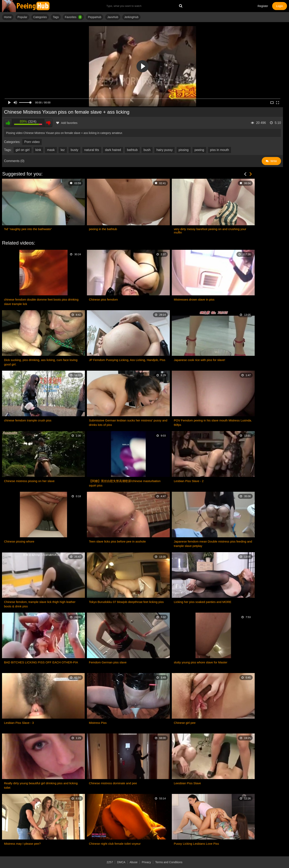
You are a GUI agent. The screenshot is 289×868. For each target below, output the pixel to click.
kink (38, 150)
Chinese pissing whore (19, 541)
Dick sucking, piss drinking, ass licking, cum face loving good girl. (41, 362)
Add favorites (67, 123)
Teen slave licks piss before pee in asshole (117, 541)
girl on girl (23, 150)
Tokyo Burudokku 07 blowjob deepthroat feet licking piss (126, 602)
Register (263, 6)
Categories (40, 17)
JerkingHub (131, 17)
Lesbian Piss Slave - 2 (189, 481)
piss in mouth (220, 150)
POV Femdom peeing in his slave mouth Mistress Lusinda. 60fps (213, 423)
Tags (56, 17)
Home (8, 17)
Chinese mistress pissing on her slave (29, 481)
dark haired (113, 150)
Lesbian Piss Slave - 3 (19, 723)
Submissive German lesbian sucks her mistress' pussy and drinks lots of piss (128, 423)
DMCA (121, 862)
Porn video (32, 142)
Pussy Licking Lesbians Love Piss (196, 844)
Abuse (134, 862)
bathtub (132, 150)
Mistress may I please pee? (22, 844)
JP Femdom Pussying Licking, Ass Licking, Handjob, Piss (127, 360)
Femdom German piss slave (108, 662)
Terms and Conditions (169, 862)
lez (63, 150)
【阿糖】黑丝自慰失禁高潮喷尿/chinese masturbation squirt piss (125, 483)
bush (147, 150)
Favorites (73, 17)
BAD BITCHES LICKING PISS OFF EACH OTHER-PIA (41, 662)
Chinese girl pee (185, 723)
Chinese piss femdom (103, 299)
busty (74, 150)
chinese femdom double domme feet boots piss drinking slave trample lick (41, 302)
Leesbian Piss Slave (187, 783)
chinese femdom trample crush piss (28, 420)
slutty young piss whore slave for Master (201, 662)
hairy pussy (164, 150)
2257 (110, 862)
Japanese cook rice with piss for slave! (199, 360)
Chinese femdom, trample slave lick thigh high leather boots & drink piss (40, 604)
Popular (22, 17)
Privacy (146, 862)
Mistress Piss (98, 723)
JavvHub (113, 17)
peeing (199, 150)
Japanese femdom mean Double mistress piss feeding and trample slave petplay (213, 544)
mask (51, 150)
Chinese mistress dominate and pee (113, 783)
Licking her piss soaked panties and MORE (203, 602)
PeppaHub (95, 17)
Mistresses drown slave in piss (194, 299)
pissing (184, 150)
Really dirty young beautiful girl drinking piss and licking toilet (41, 785)
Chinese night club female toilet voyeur (115, 844)
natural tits (92, 150)
